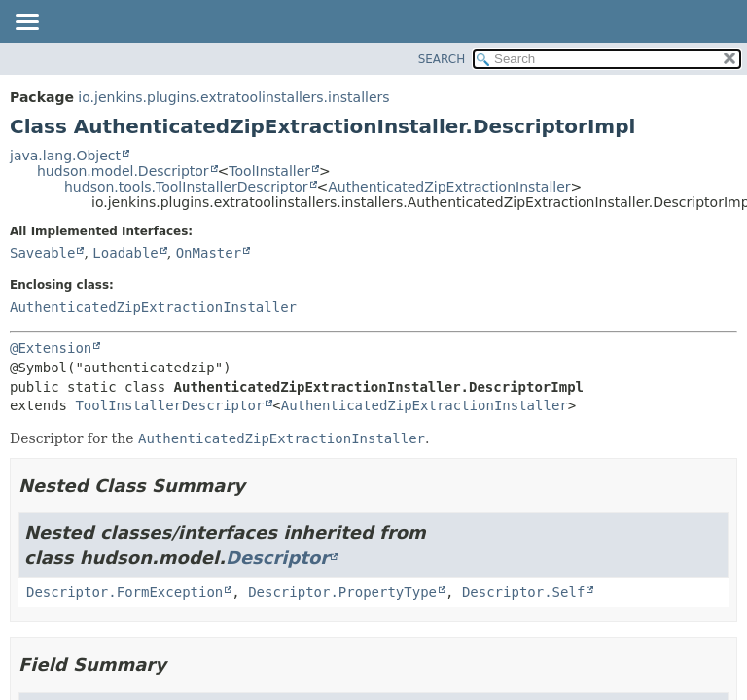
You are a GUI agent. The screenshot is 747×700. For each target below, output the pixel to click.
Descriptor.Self (523, 592)
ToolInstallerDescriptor (169, 405)
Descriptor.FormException (124, 592)
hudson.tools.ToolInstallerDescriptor (186, 187)
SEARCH (442, 59)
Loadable (125, 253)
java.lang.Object (65, 156)
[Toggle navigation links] (26, 23)
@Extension (51, 348)
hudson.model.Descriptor (123, 171)
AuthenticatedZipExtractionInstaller (449, 187)
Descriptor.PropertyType (342, 592)
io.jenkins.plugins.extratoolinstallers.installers (233, 97)
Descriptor (277, 558)
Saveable (42, 253)
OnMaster (209, 253)
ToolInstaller (269, 171)
